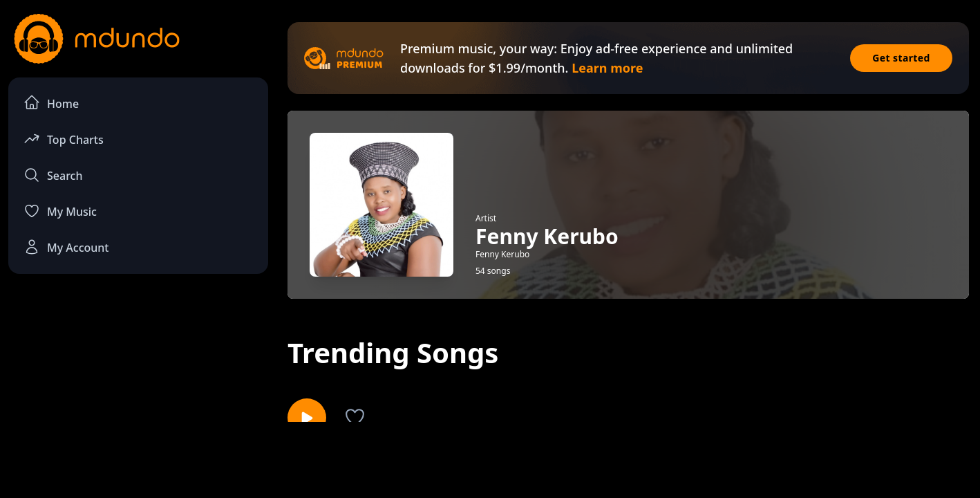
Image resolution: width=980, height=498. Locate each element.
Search (53, 175)
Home (51, 103)
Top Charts (64, 139)
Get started (901, 58)
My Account (66, 247)
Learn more (607, 68)
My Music (60, 211)
